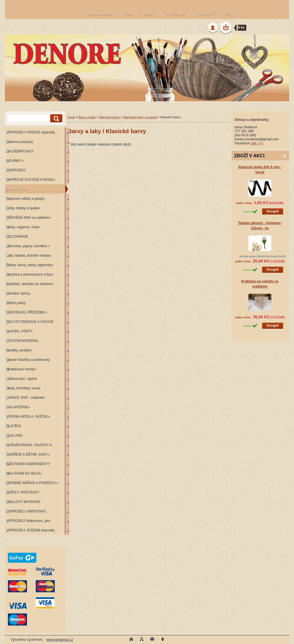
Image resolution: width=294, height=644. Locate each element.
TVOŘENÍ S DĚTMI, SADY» (28, 455)
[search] (55, 118)
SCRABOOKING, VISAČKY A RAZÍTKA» (28, 446)
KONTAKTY (205, 14)
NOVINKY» (15, 161)
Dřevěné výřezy (18, 293)
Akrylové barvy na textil (140, 117)
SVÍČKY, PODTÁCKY (23, 492)
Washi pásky (16, 303)
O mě (128, 14)
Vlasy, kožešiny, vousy (23, 388)
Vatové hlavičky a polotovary (28, 360)
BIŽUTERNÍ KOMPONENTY (28, 464)
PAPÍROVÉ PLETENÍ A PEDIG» (31, 180)
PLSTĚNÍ (13, 426)
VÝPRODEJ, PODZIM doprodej (30, 530)
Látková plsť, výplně (22, 379)
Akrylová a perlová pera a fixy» (30, 274)
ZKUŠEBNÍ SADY (20, 151)
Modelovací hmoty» (21, 369)
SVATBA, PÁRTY (20, 331)
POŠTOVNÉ (175, 14)
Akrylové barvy (110, 117)
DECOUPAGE (17, 237)
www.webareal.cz (60, 640)
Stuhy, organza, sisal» (23, 227)
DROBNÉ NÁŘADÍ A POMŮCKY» (32, 483)
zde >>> (257, 143)
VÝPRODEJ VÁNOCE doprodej (31, 132)
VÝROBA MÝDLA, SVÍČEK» (28, 417)
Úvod (71, 117)
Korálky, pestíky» (19, 350)
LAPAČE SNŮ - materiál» (26, 398)
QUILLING (14, 436)
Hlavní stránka (101, 14)
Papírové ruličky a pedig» (26, 199)
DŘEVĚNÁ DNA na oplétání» (29, 218)
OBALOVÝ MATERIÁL (24, 502)
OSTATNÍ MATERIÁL (23, 341)
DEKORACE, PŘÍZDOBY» (27, 312)
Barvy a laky (87, 117)
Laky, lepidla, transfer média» (29, 256)
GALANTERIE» (18, 407)
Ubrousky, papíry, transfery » (28, 246)
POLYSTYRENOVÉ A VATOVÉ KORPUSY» (29, 323)
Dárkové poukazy (20, 142)
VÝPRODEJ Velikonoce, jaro (28, 521)
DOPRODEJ (16, 170)
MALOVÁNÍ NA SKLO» (24, 473)
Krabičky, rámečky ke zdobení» (30, 284)
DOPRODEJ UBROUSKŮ (26, 511)
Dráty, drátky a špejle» (23, 208)
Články (149, 14)
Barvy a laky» (17, 189)
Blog (229, 14)
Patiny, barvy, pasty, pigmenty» (30, 265)
